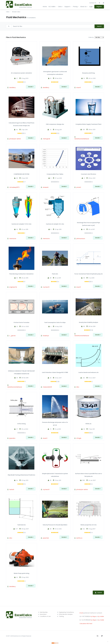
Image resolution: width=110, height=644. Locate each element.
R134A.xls (88, 424)
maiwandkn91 (47, 387)
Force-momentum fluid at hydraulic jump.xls (89, 274)
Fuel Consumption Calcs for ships (55, 322)
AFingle (79, 438)
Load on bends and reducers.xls (88, 372)
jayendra (12, 438)
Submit (99, 593)
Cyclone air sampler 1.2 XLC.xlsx (21, 224)
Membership (44, 612)
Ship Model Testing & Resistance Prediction (21, 475)
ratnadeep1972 (14, 187)
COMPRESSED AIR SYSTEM (21, 174)
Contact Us (93, 3)
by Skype (93, 616)
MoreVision (43, 614)
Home (45, 7)
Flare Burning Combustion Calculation (21, 274)
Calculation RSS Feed (86, 624)
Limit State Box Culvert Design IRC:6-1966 (55, 372)
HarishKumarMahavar (82, 139)
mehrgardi (46, 139)
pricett (79, 187)
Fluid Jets (55, 274)
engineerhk (13, 287)
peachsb (46, 538)
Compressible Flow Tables (55, 174)
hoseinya (46, 336)
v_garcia (12, 336)
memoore (13, 239)
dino (78, 387)
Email (81, 613)
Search (99, 26)
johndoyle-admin (15, 139)
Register (99, 7)
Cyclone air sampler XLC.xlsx (55, 224)
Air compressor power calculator (21, 73)
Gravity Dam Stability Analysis (88, 322)
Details (31, 87)
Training (61, 616)
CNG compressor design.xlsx (55, 124)
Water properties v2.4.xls (89, 525)
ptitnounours (81, 239)
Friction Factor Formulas (21, 322)
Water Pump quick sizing (21, 573)
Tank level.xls (21, 525)
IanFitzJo (79, 538)
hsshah (12, 490)
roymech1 (46, 287)
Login (91, 7)
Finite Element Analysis (66, 614)
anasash (46, 187)
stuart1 (79, 88)
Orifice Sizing (21, 424)
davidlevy (12, 88)
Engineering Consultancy (66, 612)
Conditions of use (45, 616)
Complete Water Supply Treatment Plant (88, 124)
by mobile (101, 616)
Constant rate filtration (89, 174)
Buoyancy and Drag (89, 73)
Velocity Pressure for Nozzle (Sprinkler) (55, 525)
